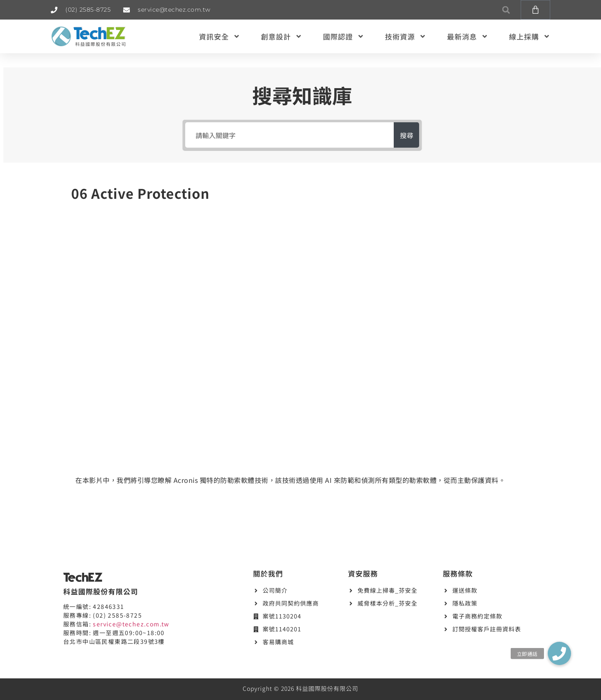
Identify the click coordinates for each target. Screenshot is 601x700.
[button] (506, 10)
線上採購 (530, 36)
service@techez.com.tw (131, 624)
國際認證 (344, 36)
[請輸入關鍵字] (285, 135)
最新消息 (468, 36)
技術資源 (406, 36)
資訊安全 (220, 36)
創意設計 (282, 36)
